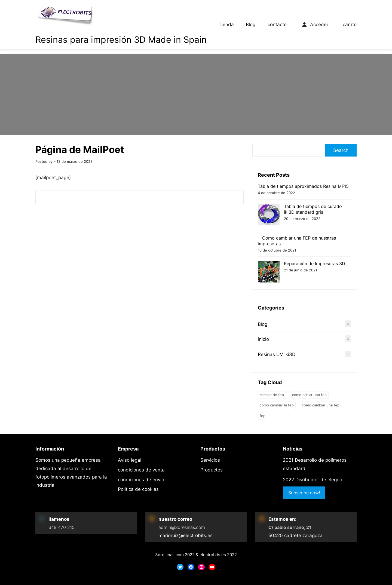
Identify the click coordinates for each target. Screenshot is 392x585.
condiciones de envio (141, 480)
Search (341, 150)
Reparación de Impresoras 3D (315, 264)
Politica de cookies (138, 489)
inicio (263, 339)
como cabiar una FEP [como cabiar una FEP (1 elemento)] (309, 395)
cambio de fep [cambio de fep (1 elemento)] (272, 395)
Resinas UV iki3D (277, 354)
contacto (277, 24)
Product (209, 470)
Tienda (226, 24)
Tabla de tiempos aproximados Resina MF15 (303, 186)
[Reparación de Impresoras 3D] (269, 272)
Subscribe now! (304, 493)
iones (138, 470)
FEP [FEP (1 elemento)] (263, 416)
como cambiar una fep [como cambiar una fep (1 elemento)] (321, 405)
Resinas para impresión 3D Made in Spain (121, 40)
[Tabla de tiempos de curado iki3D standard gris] (269, 215)
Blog (251, 24)
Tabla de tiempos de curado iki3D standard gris (313, 209)
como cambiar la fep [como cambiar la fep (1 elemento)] (277, 405)
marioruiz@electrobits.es (186, 535)
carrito (350, 24)
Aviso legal (130, 460)
